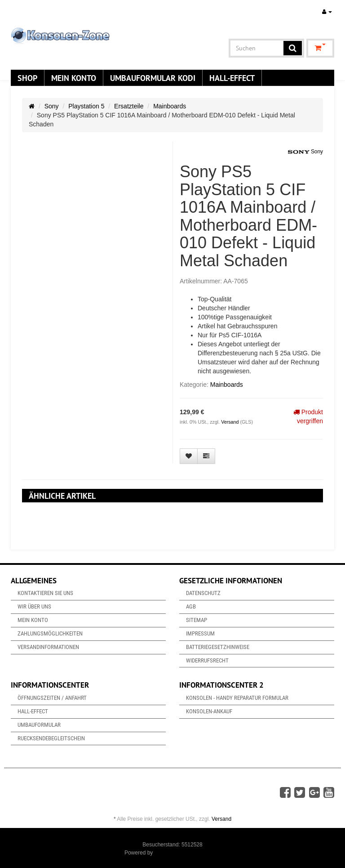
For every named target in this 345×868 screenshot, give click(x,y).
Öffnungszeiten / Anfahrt (52, 698)
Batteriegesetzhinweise (218, 647)
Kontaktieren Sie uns (45, 593)
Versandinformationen (48, 647)
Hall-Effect (232, 78)
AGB (191, 606)
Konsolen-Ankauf (209, 711)
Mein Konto (74, 78)
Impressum (200, 633)
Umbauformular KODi (153, 78)
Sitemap (197, 620)
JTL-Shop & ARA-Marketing (188, 853)
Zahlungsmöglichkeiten (50, 633)
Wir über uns (34, 606)
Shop (27, 78)
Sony (52, 106)
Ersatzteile (129, 106)
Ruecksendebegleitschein (51, 738)
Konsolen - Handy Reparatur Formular (237, 698)
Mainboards (170, 106)
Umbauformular (39, 725)
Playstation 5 (86, 106)
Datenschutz (203, 593)
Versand (230, 422)
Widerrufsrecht (207, 660)
